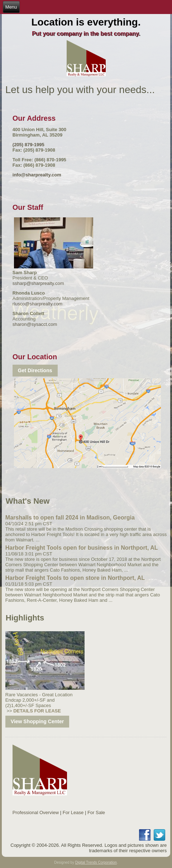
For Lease (73, 812)
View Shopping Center (37, 721)
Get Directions (35, 370)
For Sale (96, 812)
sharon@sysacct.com (35, 324)
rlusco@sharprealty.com (37, 304)
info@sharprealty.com (37, 175)
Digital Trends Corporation (96, 862)
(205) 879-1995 (28, 145)
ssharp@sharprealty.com (38, 283)
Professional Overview (36, 812)
